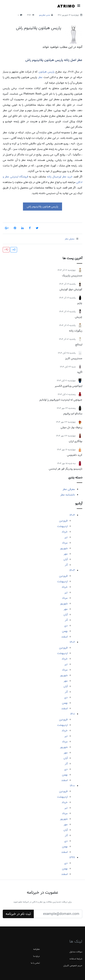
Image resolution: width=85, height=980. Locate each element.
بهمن (65, 631)
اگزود (80, 372)
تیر (66, 537)
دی (66, 626)
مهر (66, 554)
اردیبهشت (62, 526)
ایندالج (79, 345)
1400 (72, 786)
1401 (73, 714)
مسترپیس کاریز (74, 358)
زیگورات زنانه (76, 331)
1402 (72, 642)
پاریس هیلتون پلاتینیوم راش (39, 28)
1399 (72, 858)
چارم (80, 303)
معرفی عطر (69, 489)
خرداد (65, 532)
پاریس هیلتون (47, 72)
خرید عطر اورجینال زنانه (60, 177)
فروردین (63, 521)
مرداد (65, 543)
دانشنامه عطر (68, 495)
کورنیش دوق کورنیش (71, 289)
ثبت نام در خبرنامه (18, 914)
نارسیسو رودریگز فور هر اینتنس (66, 469)
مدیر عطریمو (45, 15)
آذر (66, 565)
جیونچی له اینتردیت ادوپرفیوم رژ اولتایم (61, 400)
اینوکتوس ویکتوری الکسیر (68, 386)
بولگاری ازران (76, 441)
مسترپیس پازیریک (72, 276)
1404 (72, 515)
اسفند (64, 637)
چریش (79, 317)
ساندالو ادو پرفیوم (73, 414)
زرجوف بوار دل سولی (71, 427)
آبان (66, 559)
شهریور (64, 548)
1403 (72, 570)
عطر (40, 77)
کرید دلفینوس (75, 455)
